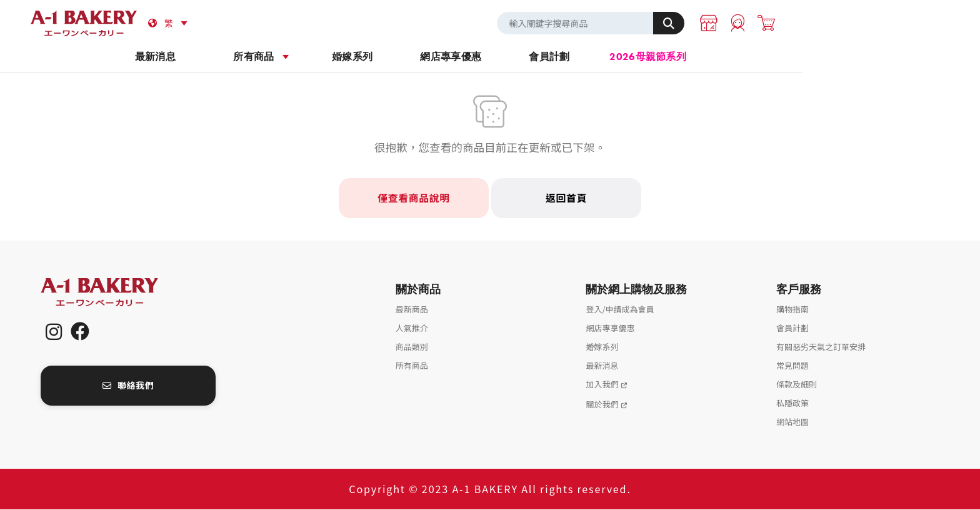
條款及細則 (797, 385)
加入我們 (602, 385)
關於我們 (602, 405)
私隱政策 (792, 403)
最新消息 (243, 57)
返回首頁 (566, 199)
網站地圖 (792, 422)
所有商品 (342, 57)
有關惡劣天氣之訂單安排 (821, 347)
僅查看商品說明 (414, 199)
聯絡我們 (128, 386)
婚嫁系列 (441, 57)
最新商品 (412, 310)
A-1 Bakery (116, 293)
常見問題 (792, 366)
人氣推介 (412, 328)
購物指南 (792, 310)
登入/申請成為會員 (620, 310)
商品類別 (412, 347)
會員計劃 (638, 57)
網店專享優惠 (539, 57)
